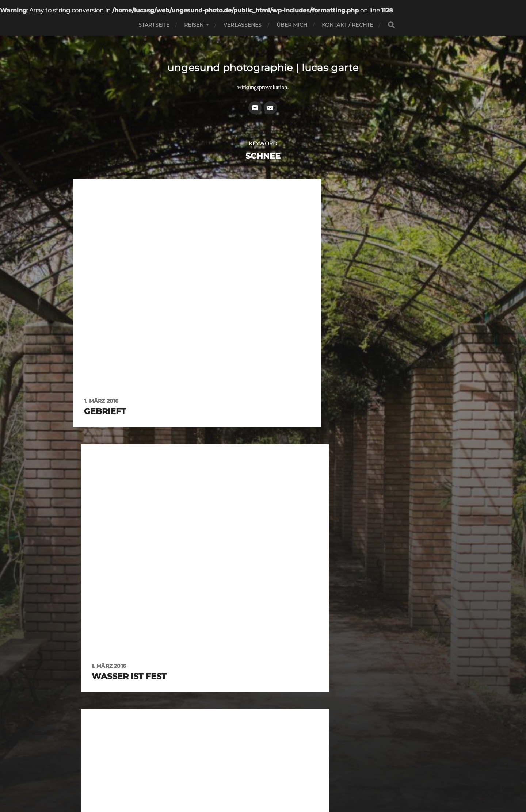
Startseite (154, 25)
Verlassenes (243, 25)
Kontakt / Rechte (347, 25)
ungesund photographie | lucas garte (263, 68)
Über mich (292, 25)
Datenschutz (279, 780)
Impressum (246, 780)
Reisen (194, 25)
